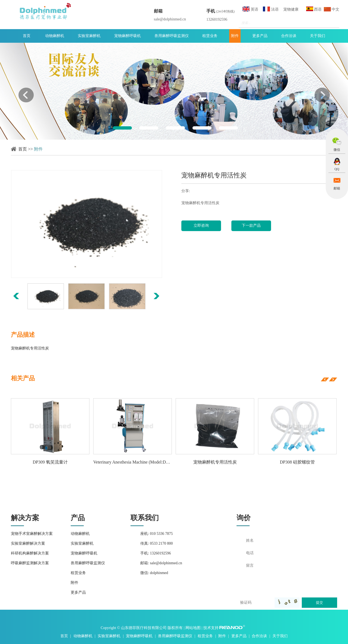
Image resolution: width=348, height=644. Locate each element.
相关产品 (23, 378)
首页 (27, 36)
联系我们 (145, 518)
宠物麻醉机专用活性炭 (215, 462)
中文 (332, 9)
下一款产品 (251, 226)
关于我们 (318, 36)
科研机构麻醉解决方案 (30, 553)
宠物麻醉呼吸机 (128, 36)
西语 (314, 9)
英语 (250, 9)
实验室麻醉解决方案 (28, 543)
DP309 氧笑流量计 (50, 462)
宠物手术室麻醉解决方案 (32, 534)
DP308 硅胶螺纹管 (297, 462)
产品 (78, 518)
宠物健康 (291, 9)
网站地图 (194, 628)
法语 (271, 9)
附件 (235, 36)
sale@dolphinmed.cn (170, 19)
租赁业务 (210, 36)
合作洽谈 (289, 36)
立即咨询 (201, 226)
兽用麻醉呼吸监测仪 (172, 36)
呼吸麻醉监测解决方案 (30, 563)
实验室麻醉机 (89, 36)
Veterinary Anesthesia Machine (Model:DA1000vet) (133, 462)
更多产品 (260, 36)
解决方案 (25, 518)
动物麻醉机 (55, 36)
